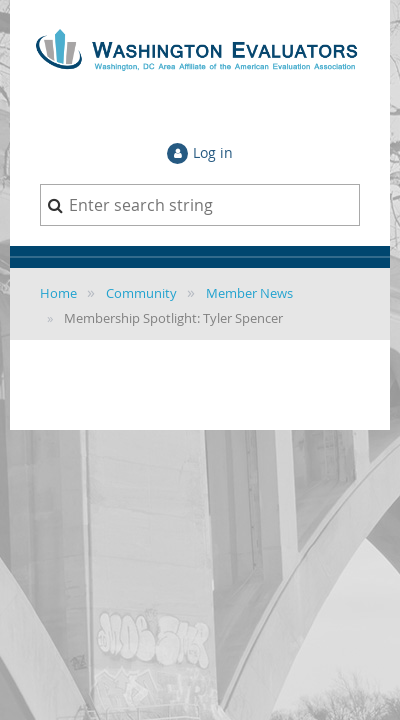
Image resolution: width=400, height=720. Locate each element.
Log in (213, 152)
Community (141, 293)
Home (58, 293)
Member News (249, 293)
